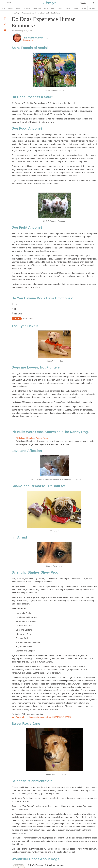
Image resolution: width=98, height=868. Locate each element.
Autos (10, 8)
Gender (92, 8)
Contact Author (28, 40)
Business (27, 8)
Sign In (83, 3)
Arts (3, 8)
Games (84, 8)
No (16, 309)
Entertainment (49, 8)
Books (18, 8)
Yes (16, 305)
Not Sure (18, 314)
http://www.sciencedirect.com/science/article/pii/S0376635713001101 (42, 717)
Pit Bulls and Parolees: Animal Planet (32, 438)
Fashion (68, 8)
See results (27, 319)
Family (60, 8)
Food (76, 8)
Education (37, 8)
